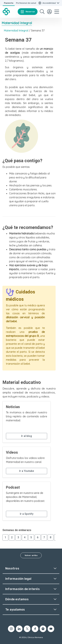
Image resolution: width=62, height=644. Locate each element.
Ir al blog (27, 436)
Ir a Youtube (27, 471)
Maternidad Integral (17, 23)
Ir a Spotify (27, 514)
